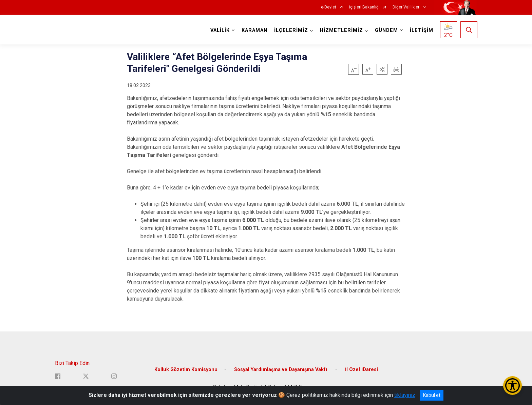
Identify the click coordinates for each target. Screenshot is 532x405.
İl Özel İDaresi (362, 370)
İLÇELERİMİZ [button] (291, 30)
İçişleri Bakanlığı (364, 7)
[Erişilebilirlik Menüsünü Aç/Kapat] (512, 386)
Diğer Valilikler (406, 7)
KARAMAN (254, 30)
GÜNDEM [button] (386, 30)
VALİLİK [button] (220, 30)
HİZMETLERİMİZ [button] (341, 30)
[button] (382, 69)
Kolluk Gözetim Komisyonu (186, 370)
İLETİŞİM (422, 30)
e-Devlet (329, 7)
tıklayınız (405, 395)
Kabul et (432, 395)
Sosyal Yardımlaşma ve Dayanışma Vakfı (281, 370)
